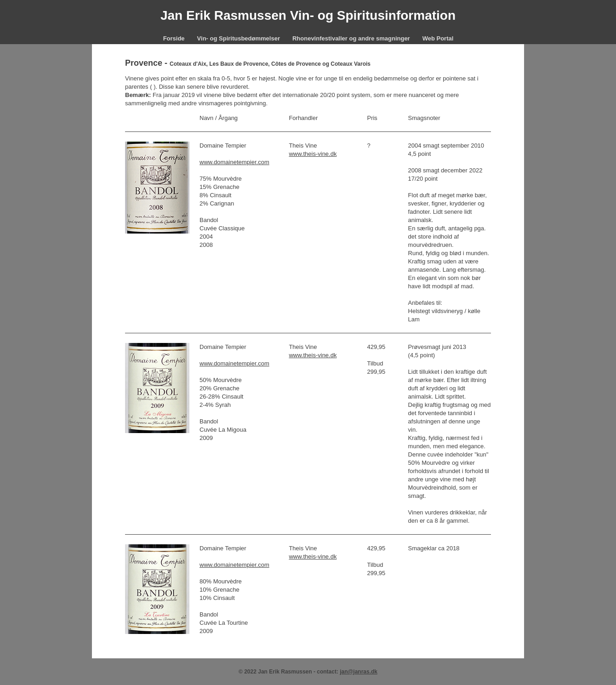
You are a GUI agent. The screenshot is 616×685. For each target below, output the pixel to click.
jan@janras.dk (359, 672)
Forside (174, 38)
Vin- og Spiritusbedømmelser (239, 38)
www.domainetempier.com (234, 162)
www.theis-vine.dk (313, 154)
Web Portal (438, 38)
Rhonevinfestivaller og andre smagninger (351, 38)
